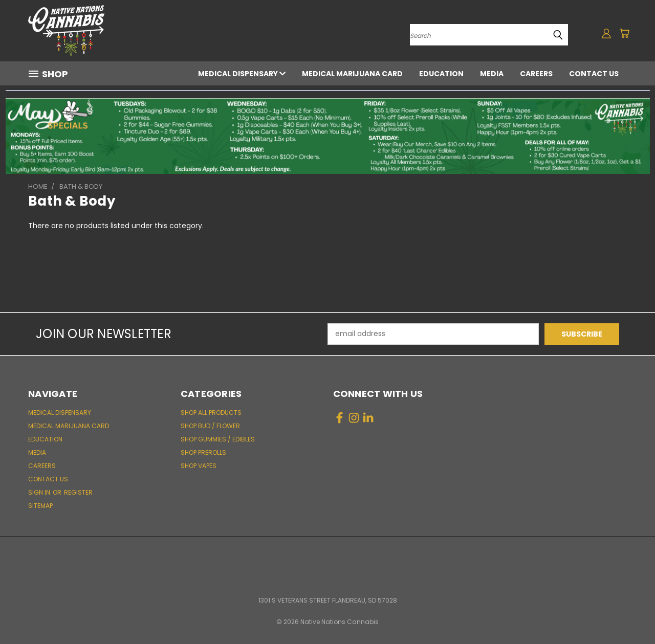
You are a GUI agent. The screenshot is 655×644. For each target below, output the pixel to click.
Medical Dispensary (242, 74)
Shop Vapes (199, 466)
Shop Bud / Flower (210, 426)
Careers (536, 74)
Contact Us (594, 74)
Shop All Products (211, 413)
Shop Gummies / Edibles (218, 439)
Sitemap (40, 506)
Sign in (40, 492)
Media (492, 74)
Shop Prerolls (203, 452)
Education (441, 74)
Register (78, 492)
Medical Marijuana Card (352, 74)
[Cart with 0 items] (624, 33)
